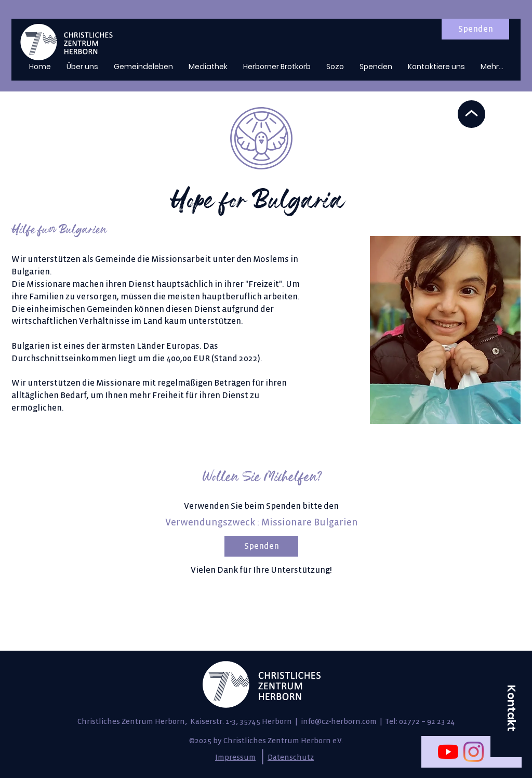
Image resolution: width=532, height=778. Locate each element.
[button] (511, 708)
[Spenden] (475, 29)
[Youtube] (448, 752)
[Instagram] (474, 752)
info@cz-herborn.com (339, 722)
